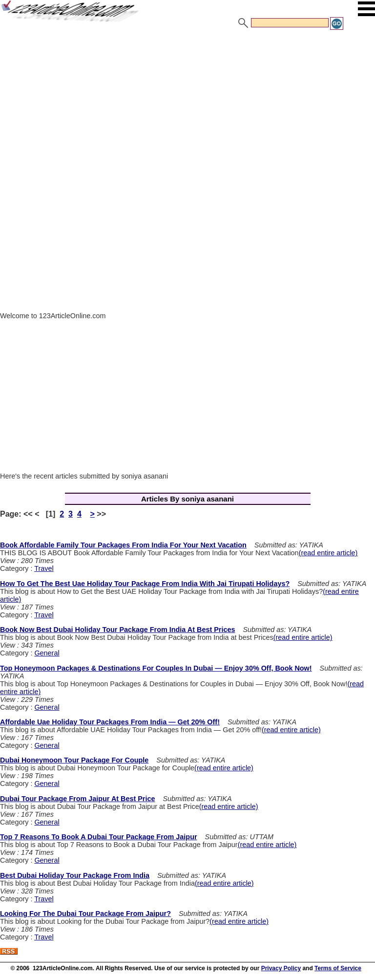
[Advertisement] (187, 104)
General (47, 653)
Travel (44, 568)
